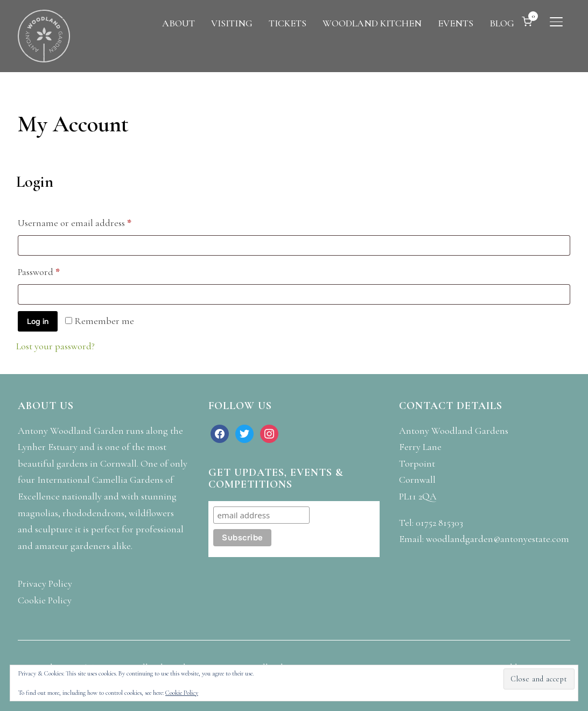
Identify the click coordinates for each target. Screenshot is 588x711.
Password (57, 270)
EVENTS (456, 23)
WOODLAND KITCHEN (372, 23)
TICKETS (288, 23)
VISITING (232, 23)
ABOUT (178, 23)
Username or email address (93, 221)
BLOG (502, 23)
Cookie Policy (182, 693)
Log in (38, 321)
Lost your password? (55, 346)
